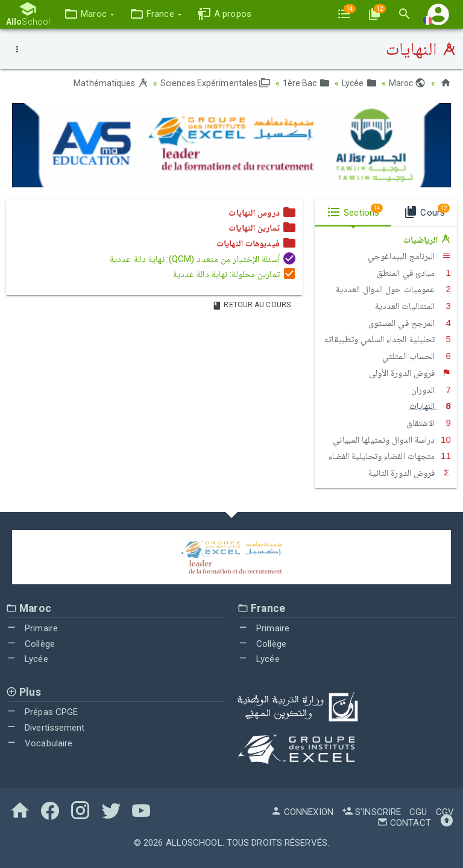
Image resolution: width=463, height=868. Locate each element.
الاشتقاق (429, 423)
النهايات (430, 406)
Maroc (408, 83)
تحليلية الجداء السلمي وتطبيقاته (388, 339)
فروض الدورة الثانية (410, 473)
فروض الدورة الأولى (410, 373)
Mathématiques (111, 83)
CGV (445, 812)
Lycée (359, 83)
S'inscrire (371, 812)
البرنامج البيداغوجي (410, 256)
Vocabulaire (39, 743)
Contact (404, 823)
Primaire (32, 628)
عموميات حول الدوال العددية (393, 289)
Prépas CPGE (42, 712)
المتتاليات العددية (413, 306)
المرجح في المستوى (410, 323)
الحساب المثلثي (417, 356)
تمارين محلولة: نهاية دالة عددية (235, 274)
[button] (89, 14)
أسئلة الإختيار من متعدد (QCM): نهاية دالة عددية (203, 259)
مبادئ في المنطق (414, 273)
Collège (30, 644)
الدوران (431, 390)
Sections (355, 211)
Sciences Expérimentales (216, 83)
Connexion (302, 812)
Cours (427, 211)
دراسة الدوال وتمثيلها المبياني (392, 440)
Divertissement (46, 728)
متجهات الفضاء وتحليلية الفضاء (390, 456)
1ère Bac (306, 83)
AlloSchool (194, 843)
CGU (418, 812)
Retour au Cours (251, 305)
